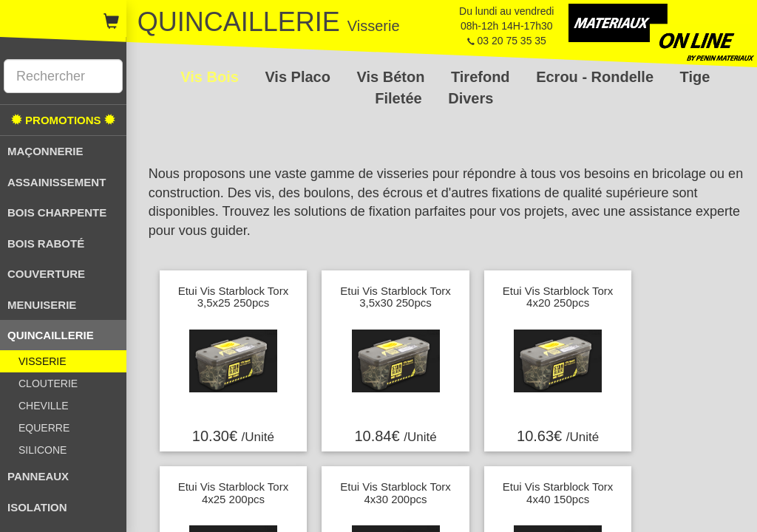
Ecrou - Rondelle (597, 77)
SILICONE (43, 450)
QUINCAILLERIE (51, 335)
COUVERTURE (46, 274)
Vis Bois (211, 77)
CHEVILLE (44, 406)
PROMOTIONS (63, 120)
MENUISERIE (42, 305)
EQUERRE (44, 428)
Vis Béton (393, 77)
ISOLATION (37, 507)
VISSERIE (43, 361)
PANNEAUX (38, 476)
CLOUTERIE (48, 383)
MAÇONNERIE (45, 151)
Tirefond (482, 77)
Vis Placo (299, 77)
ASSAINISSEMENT (57, 182)
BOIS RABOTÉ (46, 243)
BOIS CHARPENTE (57, 212)
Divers (471, 98)
